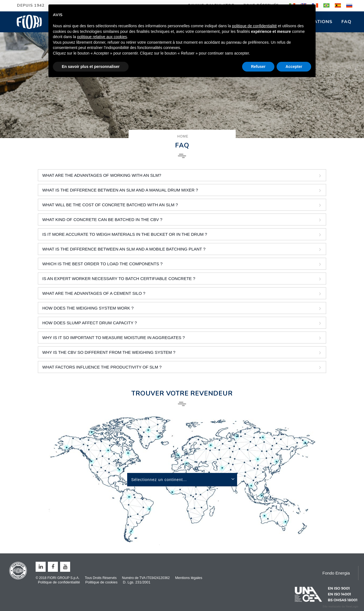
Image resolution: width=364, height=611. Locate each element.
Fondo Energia (336, 573)
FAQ (346, 22)
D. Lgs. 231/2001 (137, 582)
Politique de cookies (102, 582)
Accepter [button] (294, 67)
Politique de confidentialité (59, 582)
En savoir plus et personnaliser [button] (91, 67)
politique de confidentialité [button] (254, 26)
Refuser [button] (258, 67)
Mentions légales (189, 578)
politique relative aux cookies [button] (102, 37)
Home (183, 136)
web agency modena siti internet (340, 607)
